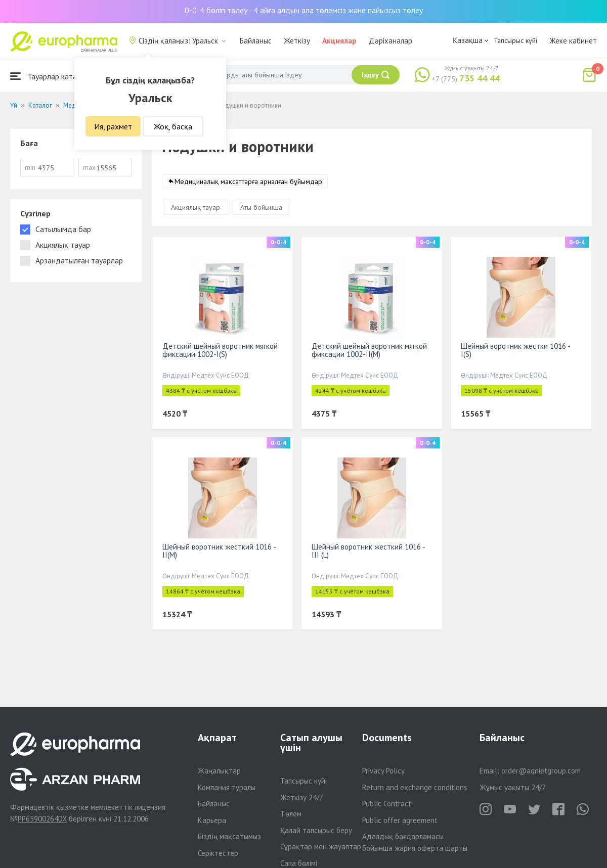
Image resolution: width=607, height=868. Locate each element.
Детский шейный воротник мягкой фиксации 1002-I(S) (220, 350)
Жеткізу (297, 41)
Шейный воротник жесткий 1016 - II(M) (219, 551)
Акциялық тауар (196, 207)
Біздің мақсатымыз (229, 836)
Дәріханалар (391, 41)
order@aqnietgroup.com (541, 771)
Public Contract (387, 804)
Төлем (291, 814)
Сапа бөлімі (299, 863)
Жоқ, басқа (173, 126)
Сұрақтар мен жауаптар (321, 847)
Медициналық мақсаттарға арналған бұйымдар (248, 181)
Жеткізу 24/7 (302, 797)
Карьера (212, 820)
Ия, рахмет (113, 126)
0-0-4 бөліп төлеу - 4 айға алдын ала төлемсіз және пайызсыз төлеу (304, 10)
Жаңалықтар (219, 771)
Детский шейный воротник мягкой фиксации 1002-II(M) (369, 350)
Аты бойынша (261, 207)
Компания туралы (227, 787)
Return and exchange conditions (415, 787)
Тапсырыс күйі (515, 40)
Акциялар (339, 41)
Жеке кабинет (573, 41)
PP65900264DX (42, 819)
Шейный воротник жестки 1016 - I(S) (515, 350)
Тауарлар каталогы (52, 76)
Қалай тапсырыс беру (316, 830)
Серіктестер (218, 853)
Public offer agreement (400, 820)
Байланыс (256, 41)
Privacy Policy (383, 771)
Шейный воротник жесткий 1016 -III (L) (368, 551)
